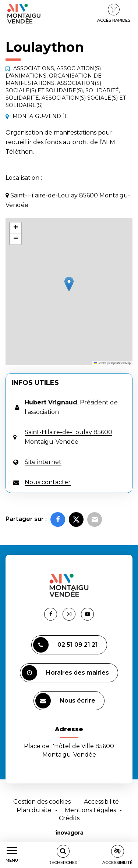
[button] (69, 284)
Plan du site (34, 810)
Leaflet (100, 363)
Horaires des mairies (65, 673)
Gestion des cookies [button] (42, 802)
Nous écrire (65, 701)
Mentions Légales (90, 810)
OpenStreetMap (121, 363)
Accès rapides (114, 13)
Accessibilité (101, 802)
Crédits (69, 818)
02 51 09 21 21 (66, 645)
